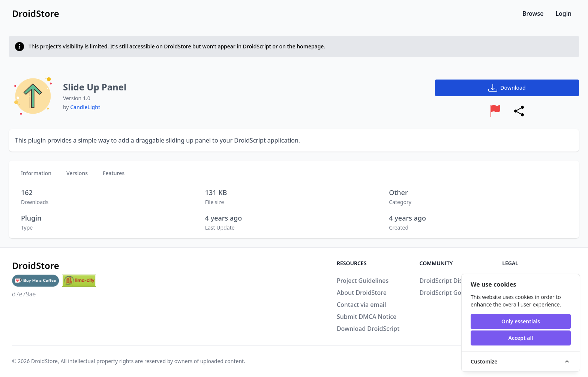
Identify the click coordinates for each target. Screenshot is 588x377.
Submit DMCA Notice (367, 317)
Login (563, 14)
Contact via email (361, 305)
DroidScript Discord (447, 281)
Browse (533, 14)
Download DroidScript (368, 329)
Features (114, 173)
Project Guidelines (363, 281)
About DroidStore (362, 293)
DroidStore (44, 361)
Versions (77, 173)
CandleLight (85, 107)
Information (36, 173)
